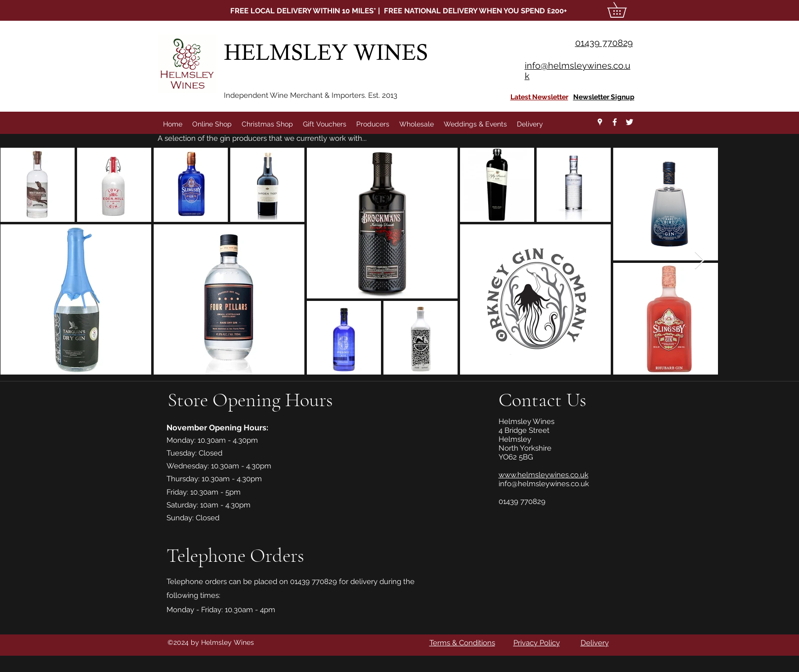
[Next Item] (699, 261)
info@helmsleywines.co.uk (544, 484)
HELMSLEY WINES (329, 52)
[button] (624, 10)
